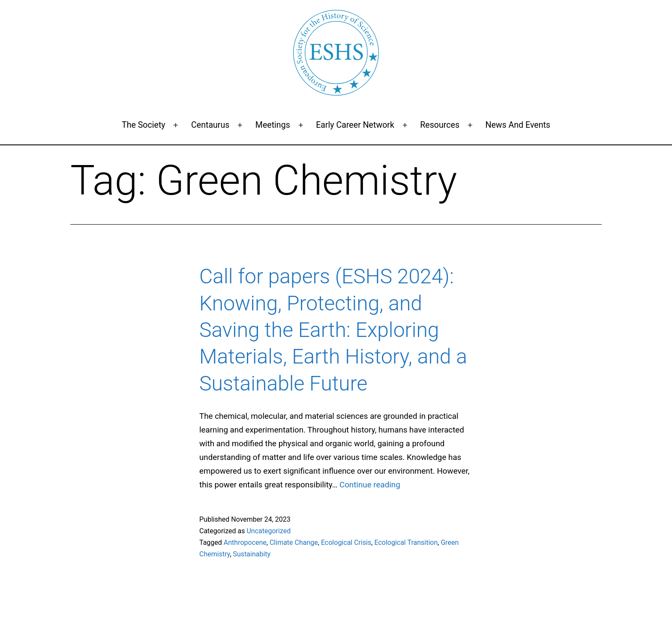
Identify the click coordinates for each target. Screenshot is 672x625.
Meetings (273, 125)
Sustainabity (252, 554)
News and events (518, 125)
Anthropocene (245, 542)
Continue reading (370, 485)
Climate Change (294, 542)
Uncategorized (268, 531)
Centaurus (210, 125)
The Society (144, 125)
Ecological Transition (406, 542)
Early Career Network (355, 125)
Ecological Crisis (346, 542)
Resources (440, 125)
